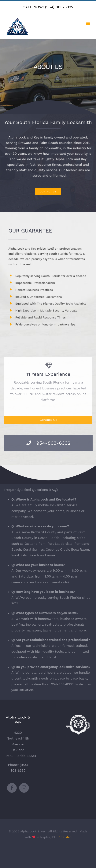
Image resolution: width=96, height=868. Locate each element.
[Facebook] (12, 788)
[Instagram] (24, 788)
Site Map (65, 837)
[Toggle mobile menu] (88, 23)
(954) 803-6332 (59, 7)
